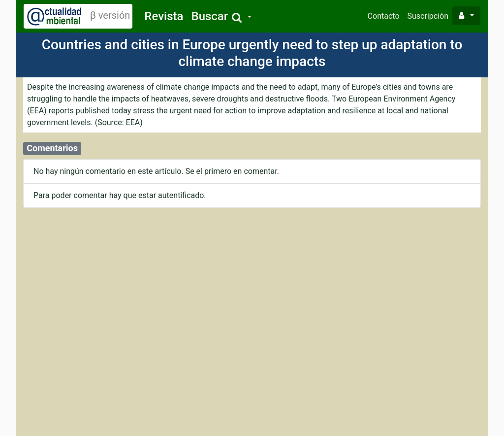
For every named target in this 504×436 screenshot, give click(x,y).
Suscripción (428, 16)
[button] (221, 17)
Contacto (384, 16)
